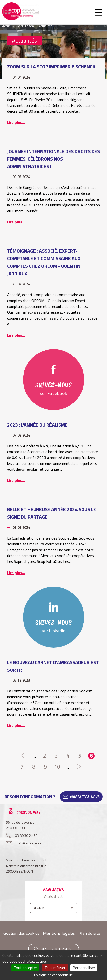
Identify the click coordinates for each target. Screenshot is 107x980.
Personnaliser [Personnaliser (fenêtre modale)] (84, 968)
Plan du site (89, 933)
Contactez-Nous (85, 797)
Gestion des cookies (21, 933)
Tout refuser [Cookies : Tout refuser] (55, 968)
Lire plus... (16, 122)
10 (57, 767)
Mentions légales (59, 933)
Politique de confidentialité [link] (53, 975)
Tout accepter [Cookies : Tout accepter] (25, 968)
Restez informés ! (57, 949)
